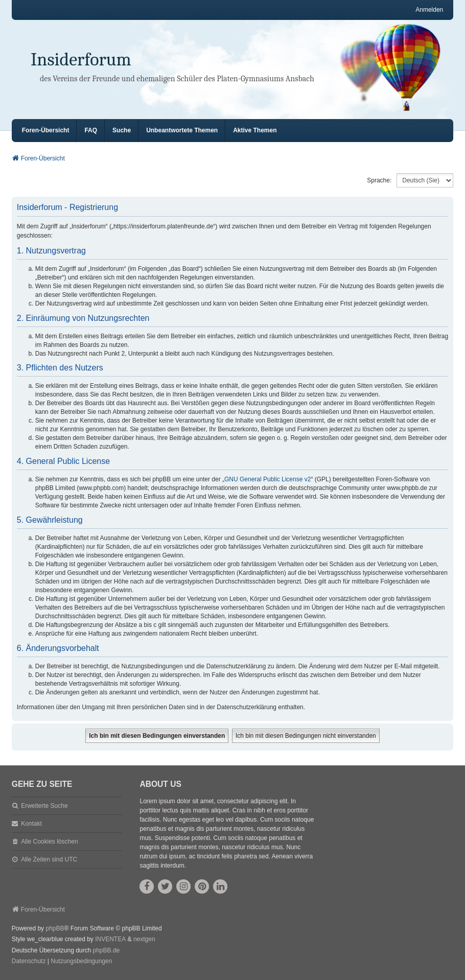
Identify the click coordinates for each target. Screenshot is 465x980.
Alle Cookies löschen (49, 842)
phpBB (55, 928)
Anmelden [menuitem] (429, 10)
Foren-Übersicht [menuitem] (46, 130)
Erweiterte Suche (44, 806)
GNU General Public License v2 (268, 479)
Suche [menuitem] (122, 130)
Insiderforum (81, 60)
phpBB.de (107, 950)
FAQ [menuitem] (91, 130)
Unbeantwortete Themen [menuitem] (182, 130)
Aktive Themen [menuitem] (255, 130)
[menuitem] (29, 962)
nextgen (144, 939)
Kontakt (31, 824)
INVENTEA (110, 939)
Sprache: (379, 180)
